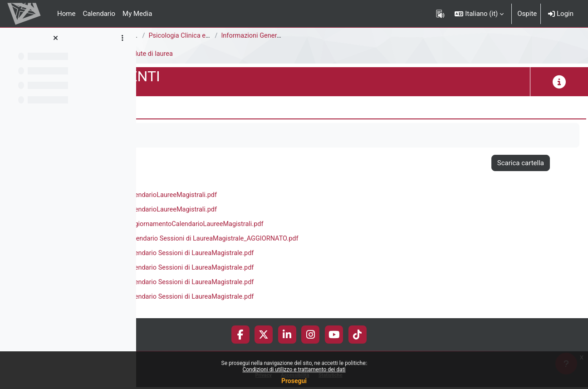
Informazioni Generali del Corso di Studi (409, 36)
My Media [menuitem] (137, 14)
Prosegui (294, 381)
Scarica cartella (521, 163)
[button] (479, 14)
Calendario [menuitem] (99, 14)
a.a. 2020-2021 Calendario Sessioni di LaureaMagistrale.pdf (296, 255)
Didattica (232, 54)
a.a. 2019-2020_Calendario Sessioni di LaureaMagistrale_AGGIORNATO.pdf (319, 240)
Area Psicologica (169, 36)
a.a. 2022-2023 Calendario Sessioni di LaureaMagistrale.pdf (296, 285)
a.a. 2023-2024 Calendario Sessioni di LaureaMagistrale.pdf (296, 299)
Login (561, 14)
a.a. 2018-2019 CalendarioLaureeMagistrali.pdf (277, 211)
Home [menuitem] (66, 14)
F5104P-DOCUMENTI (176, 54)
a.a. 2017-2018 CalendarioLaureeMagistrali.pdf (277, 196)
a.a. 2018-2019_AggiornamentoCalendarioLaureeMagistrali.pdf (301, 226)
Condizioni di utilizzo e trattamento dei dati (294, 369)
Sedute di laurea (280, 54)
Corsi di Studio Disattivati (242, 36)
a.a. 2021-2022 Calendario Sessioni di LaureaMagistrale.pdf (296, 270)
